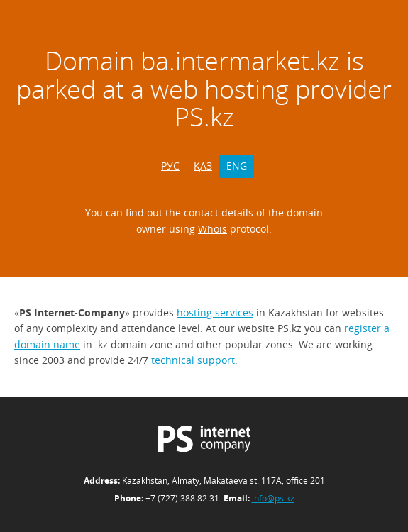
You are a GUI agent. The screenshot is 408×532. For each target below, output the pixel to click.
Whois (213, 229)
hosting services (215, 312)
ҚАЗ (203, 166)
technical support (193, 360)
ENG (237, 166)
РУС (170, 166)
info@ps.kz (273, 498)
